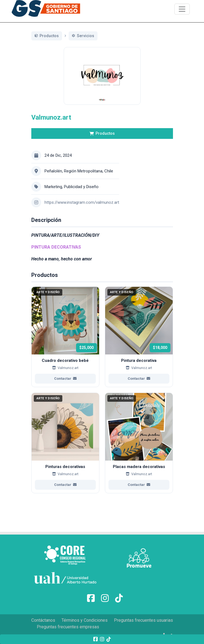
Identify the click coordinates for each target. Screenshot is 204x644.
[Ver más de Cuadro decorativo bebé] (65, 343)
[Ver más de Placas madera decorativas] (139, 449)
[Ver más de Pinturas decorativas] (65, 449)
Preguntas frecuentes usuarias (143, 620)
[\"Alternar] (182, 9)
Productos (102, 140)
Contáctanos (43, 620)
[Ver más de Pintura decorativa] (139, 343)
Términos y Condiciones (85, 620)
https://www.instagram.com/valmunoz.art (82, 208)
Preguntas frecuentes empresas (68, 627)
